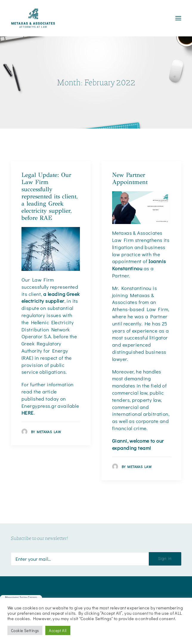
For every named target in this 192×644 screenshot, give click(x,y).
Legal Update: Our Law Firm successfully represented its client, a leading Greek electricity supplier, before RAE (49, 196)
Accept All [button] (58, 630)
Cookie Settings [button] (25, 630)
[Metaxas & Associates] (33, 18)
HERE (28, 413)
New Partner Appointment (130, 179)
